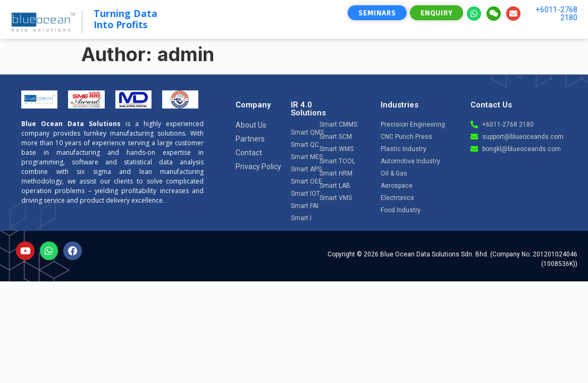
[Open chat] (551, 282)
